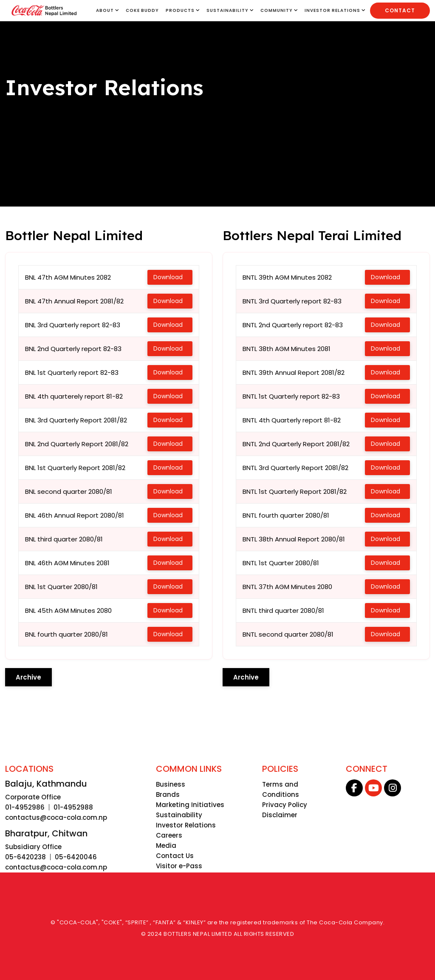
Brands (168, 794)
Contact (400, 10)
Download (169, 277)
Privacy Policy (285, 805)
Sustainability (179, 815)
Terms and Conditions (281, 789)
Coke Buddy (142, 10)
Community (279, 10)
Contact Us (175, 856)
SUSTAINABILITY (230, 10)
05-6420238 (25, 857)
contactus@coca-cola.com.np (56, 817)
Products (183, 10)
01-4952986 (25, 807)
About (107, 10)
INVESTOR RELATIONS (335, 10)
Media (166, 845)
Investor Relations (186, 825)
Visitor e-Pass (179, 866)
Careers (169, 835)
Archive (28, 677)
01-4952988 (73, 807)
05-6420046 (76, 857)
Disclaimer (280, 815)
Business (171, 784)
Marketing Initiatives (190, 805)
